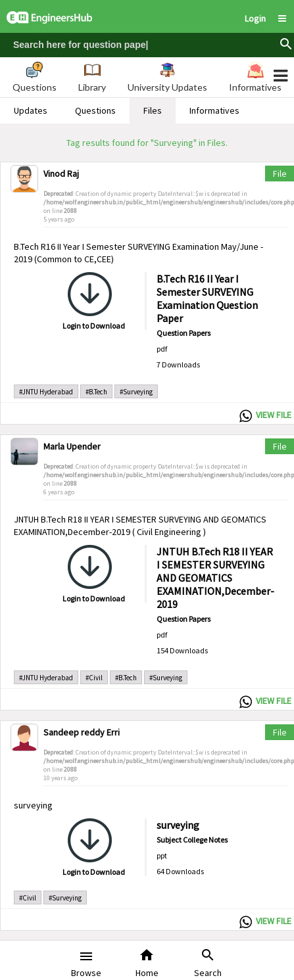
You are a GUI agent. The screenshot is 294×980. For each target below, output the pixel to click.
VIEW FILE (274, 415)
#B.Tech (96, 392)
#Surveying (136, 392)
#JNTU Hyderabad (46, 392)
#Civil (94, 678)
